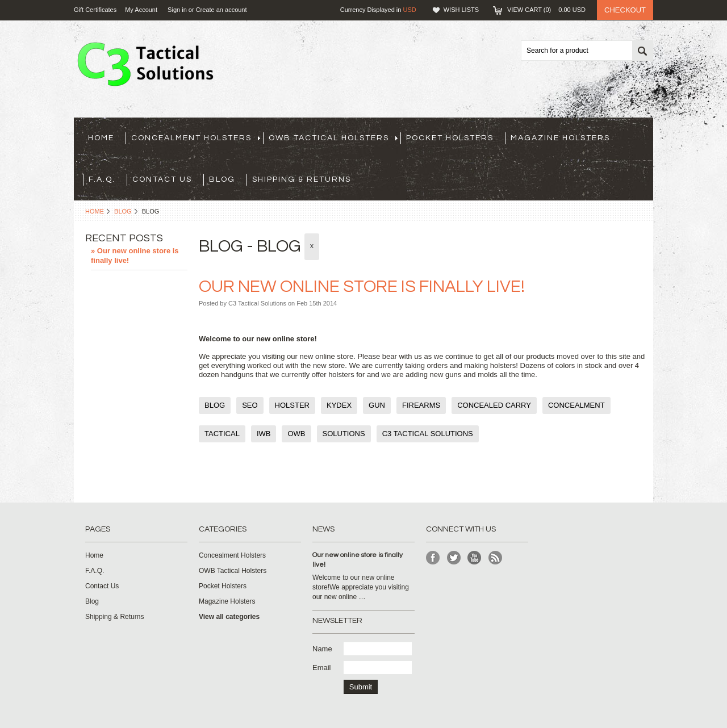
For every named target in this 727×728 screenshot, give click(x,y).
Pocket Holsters (450, 138)
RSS (496, 558)
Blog (123, 211)
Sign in (177, 10)
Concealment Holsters (196, 138)
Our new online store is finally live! (362, 286)
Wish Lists (461, 10)
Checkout (625, 10)
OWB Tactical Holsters (333, 138)
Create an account (222, 10)
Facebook (433, 558)
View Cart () (546, 10)
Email (322, 668)
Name (322, 649)
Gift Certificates (95, 10)
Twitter (454, 558)
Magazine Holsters (560, 138)
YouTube (475, 558)
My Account (141, 10)
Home (95, 211)
